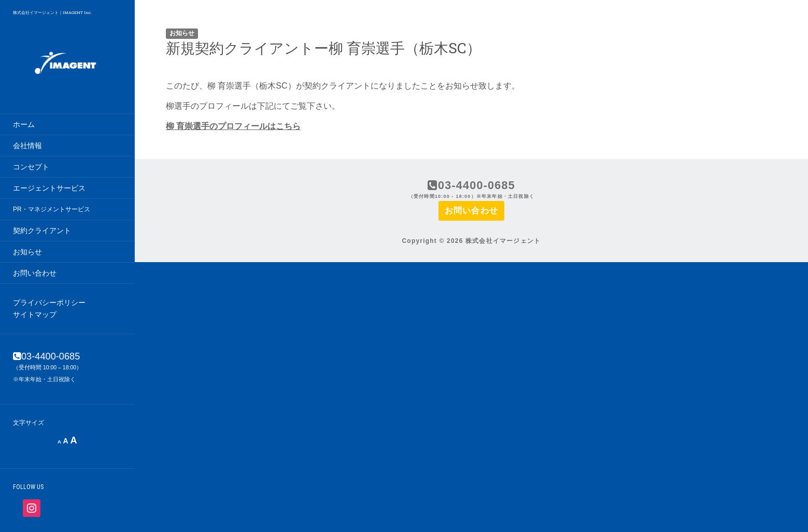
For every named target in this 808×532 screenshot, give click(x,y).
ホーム (24, 124)
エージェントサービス (49, 188)
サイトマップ (35, 314)
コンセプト (31, 167)
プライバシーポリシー (49, 303)
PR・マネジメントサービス (52, 209)
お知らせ (27, 252)
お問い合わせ (35, 273)
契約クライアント (42, 231)
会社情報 (27, 146)
